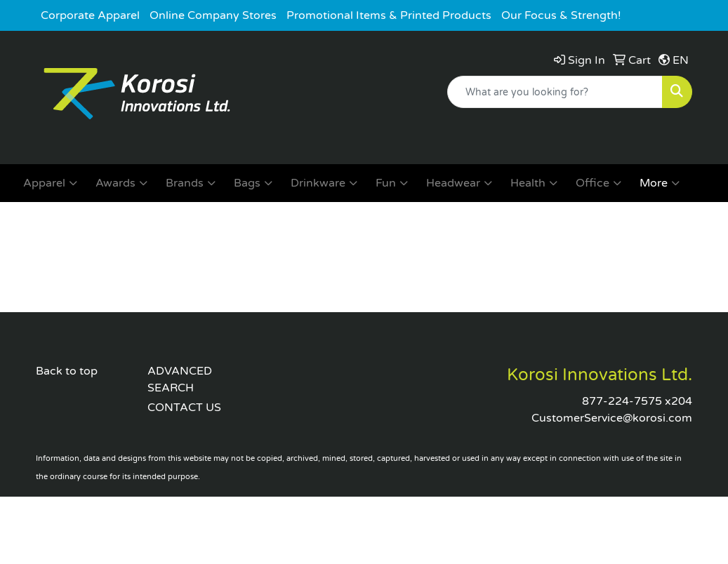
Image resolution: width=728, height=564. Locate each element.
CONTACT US (184, 408)
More (660, 183)
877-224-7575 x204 (637, 401)
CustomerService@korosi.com (612, 418)
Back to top (67, 371)
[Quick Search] (555, 92)
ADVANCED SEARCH (180, 380)
